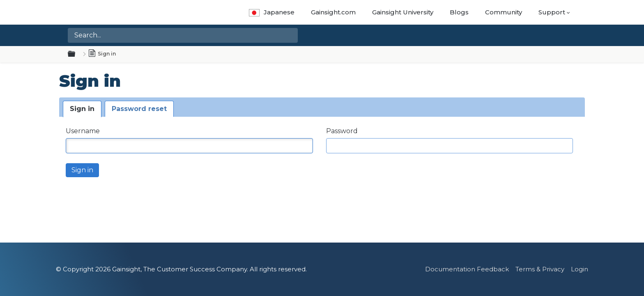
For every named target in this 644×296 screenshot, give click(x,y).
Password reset (139, 109)
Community (504, 12)
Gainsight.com (333, 12)
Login (580, 269)
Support (552, 12)
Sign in (82, 109)
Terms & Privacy (540, 269)
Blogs (459, 12)
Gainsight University (403, 12)
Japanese (272, 12)
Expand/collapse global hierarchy (76, 54)
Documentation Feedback (467, 269)
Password (342, 131)
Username (83, 131)
